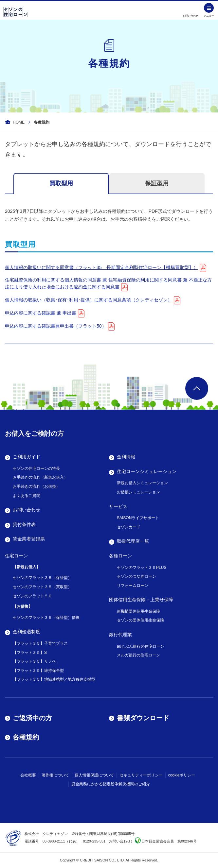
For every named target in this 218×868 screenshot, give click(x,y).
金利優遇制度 (27, 632)
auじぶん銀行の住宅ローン (141, 646)
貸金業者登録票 (29, 539)
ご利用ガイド (27, 457)
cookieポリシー (182, 775)
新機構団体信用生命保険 (138, 611)
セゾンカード (129, 527)
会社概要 (28, 775)
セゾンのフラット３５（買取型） (42, 587)
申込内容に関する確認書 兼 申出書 (41, 313)
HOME (19, 122)
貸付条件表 (24, 524)
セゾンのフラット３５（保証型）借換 (46, 618)
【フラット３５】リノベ (34, 661)
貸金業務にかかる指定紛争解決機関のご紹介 (111, 784)
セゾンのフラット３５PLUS (142, 568)
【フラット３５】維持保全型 (38, 671)
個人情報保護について (94, 775)
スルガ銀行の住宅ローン (138, 655)
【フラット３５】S (30, 653)
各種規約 (26, 737)
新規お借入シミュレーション (142, 483)
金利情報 (126, 457)
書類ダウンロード (143, 718)
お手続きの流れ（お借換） (36, 486)
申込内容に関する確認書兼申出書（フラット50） (56, 326)
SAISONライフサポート (138, 518)
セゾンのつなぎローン (136, 576)
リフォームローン (133, 586)
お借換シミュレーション (138, 492)
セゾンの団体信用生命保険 (140, 620)
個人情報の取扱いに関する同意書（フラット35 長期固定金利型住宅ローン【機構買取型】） (101, 267)
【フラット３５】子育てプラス (40, 643)
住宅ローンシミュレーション (147, 471)
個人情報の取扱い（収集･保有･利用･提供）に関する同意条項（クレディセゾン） (89, 300)
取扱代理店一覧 (133, 541)
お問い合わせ (27, 510)
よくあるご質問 (27, 496)
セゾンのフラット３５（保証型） (42, 578)
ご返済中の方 (32, 718)
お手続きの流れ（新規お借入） (40, 477)
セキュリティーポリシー (141, 775)
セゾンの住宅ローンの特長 (36, 468)
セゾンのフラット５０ (32, 596)
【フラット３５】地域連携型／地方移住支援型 (54, 679)
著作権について (55, 775)
